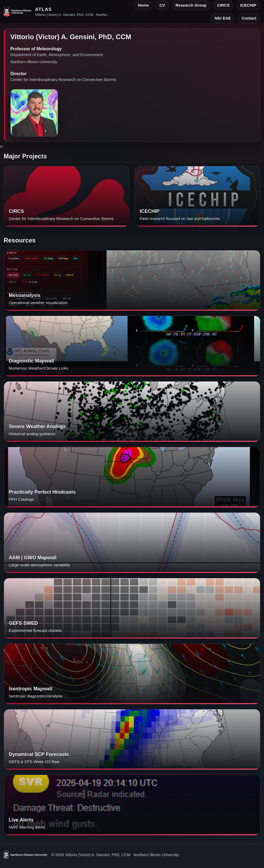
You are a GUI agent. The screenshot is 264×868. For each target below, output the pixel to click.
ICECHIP (248, 5)
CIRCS (223, 5)
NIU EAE (223, 18)
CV (162, 5)
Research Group (191, 5)
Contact (249, 18)
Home (143, 5)
